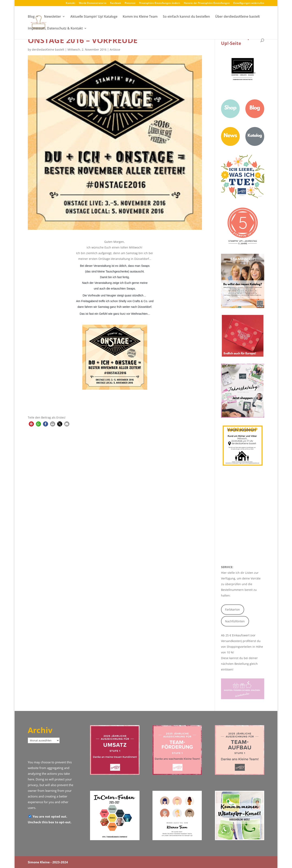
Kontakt (70, 3)
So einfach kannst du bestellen (186, 17)
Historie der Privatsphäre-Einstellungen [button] (207, 3)
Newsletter (53, 17)
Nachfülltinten (235, 621)
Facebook (116, 3)
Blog (31, 17)
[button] (31, 424)
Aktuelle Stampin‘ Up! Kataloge (94, 17)
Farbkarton (232, 609)
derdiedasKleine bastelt (48, 49)
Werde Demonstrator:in (93, 3)
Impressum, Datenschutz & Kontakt (55, 29)
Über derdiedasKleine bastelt (237, 17)
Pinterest (130, 3)
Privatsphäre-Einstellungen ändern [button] (160, 3)
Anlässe (115, 49)
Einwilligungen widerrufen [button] (249, 3)
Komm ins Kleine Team (140, 17)
